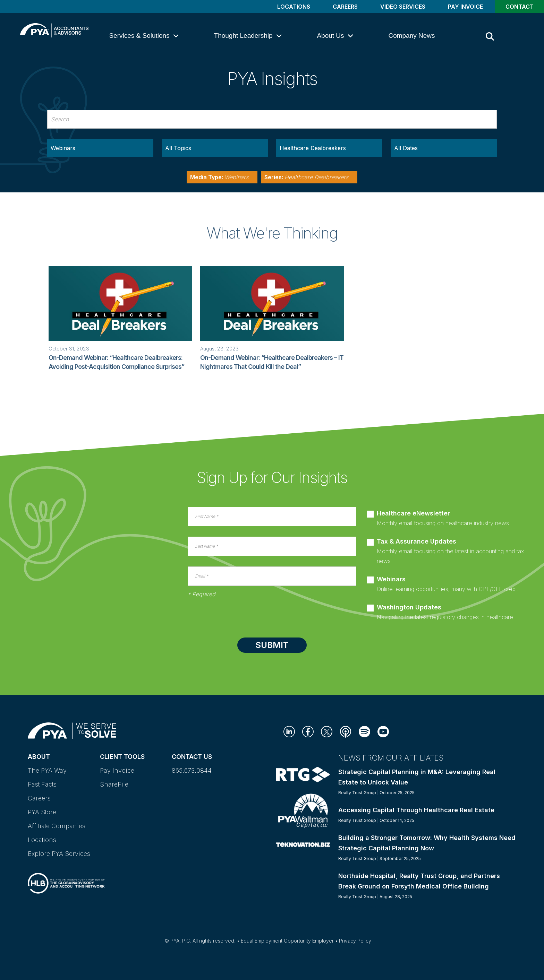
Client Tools (122, 757)
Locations (294, 7)
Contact (520, 7)
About (39, 757)
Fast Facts (42, 784)
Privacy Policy (355, 941)
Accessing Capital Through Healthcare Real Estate (416, 810)
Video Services (403, 7)
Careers (345, 7)
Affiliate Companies (57, 826)
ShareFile (114, 784)
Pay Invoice (465, 7)
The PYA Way (47, 770)
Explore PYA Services (59, 854)
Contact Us (192, 757)
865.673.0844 (192, 770)
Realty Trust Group (357, 793)
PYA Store (42, 812)
